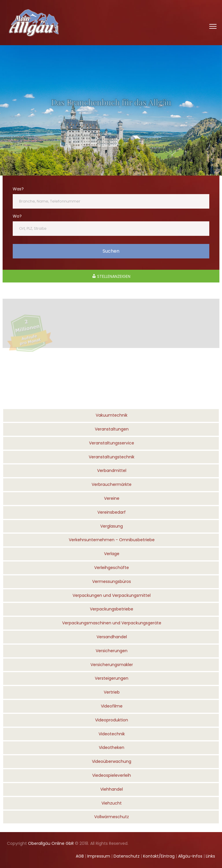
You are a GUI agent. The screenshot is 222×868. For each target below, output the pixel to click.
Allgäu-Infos (190, 856)
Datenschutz (127, 856)
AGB (80, 856)
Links (210, 856)
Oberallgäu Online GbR (51, 843)
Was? (18, 189)
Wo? (17, 216)
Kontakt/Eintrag (159, 856)
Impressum (99, 856)
